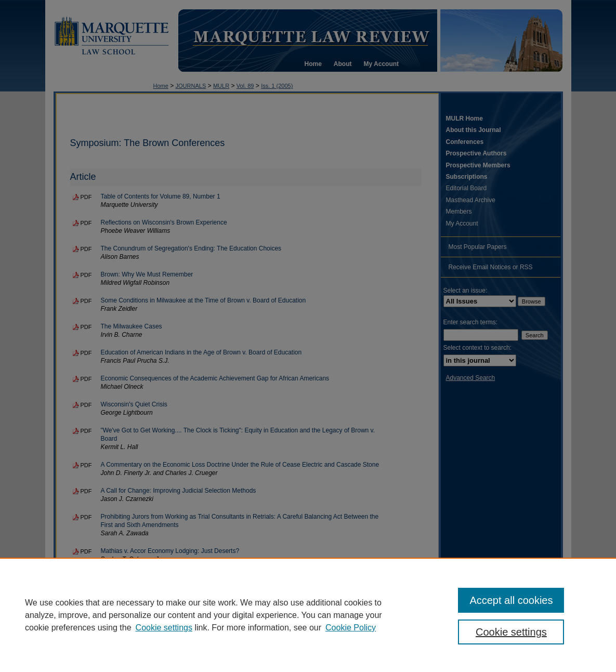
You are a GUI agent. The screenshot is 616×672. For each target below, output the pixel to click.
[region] (308, 615)
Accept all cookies (511, 600)
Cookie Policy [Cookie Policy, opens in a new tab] (351, 628)
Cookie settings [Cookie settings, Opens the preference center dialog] (511, 632)
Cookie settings (164, 628)
